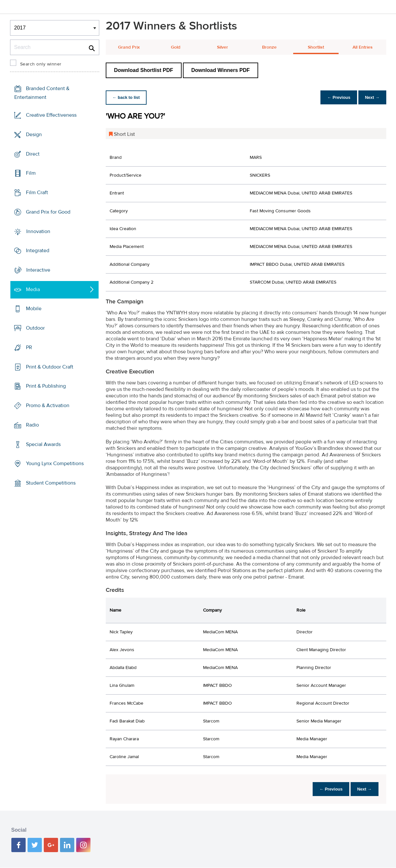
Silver (222, 47)
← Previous (335, 97)
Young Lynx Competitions (55, 463)
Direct (33, 154)
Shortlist (316, 47)
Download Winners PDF (221, 70)
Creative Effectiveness (51, 115)
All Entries (363, 47)
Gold (176, 47)
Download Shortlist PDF (144, 70)
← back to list (127, 97)
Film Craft (37, 193)
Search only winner (41, 64)
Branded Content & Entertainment (42, 93)
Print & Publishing (46, 386)
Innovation (38, 231)
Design (34, 135)
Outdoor (35, 328)
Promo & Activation (48, 405)
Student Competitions (51, 483)
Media (33, 289)
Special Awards (43, 444)
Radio (32, 425)
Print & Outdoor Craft (50, 367)
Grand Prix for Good (48, 212)
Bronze (269, 47)
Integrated (38, 251)
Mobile (34, 309)
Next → (371, 97)
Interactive (38, 270)
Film (31, 173)
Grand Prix (129, 47)
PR (29, 347)
